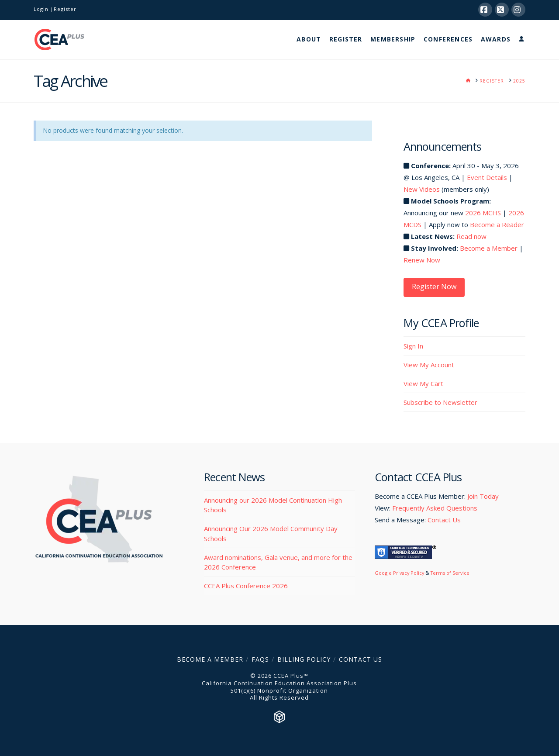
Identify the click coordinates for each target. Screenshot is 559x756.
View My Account (429, 365)
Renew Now (422, 260)
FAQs (260, 659)
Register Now (434, 287)
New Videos (422, 189)
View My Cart (423, 383)
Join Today (483, 496)
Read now (471, 236)
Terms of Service (450, 573)
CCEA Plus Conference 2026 (246, 586)
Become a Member (489, 248)
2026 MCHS (483, 213)
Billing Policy (304, 659)
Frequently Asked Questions (435, 508)
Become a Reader (497, 224)
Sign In (413, 346)
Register (65, 9)
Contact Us (444, 520)
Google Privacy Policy (399, 573)
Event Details (487, 177)
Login (41, 9)
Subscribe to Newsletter (440, 402)
